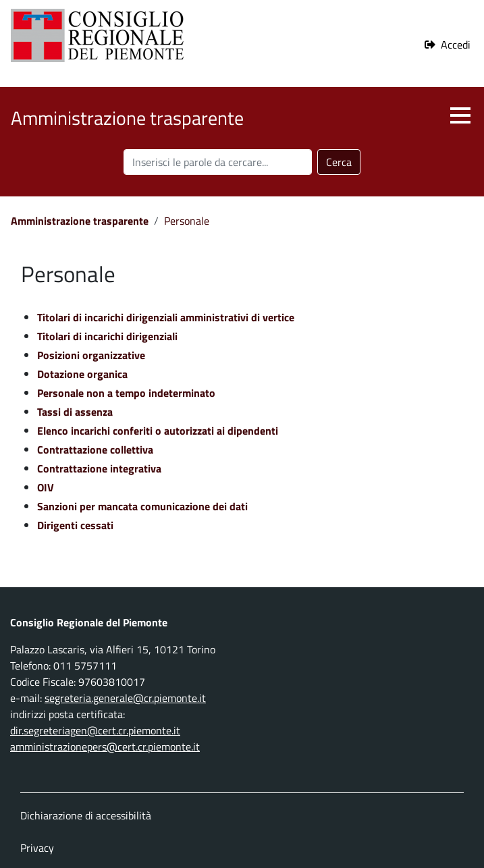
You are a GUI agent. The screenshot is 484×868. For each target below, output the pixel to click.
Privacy (37, 848)
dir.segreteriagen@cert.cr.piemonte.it (95, 730)
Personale (187, 221)
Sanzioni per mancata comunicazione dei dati (142, 506)
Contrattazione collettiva (95, 450)
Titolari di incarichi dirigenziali (107, 336)
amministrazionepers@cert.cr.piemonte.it (105, 747)
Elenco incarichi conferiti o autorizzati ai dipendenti (158, 431)
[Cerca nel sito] (218, 162)
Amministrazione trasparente (80, 221)
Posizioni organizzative (91, 355)
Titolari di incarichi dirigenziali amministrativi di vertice (166, 317)
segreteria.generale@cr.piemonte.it (125, 698)
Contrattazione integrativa (99, 468)
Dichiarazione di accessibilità (86, 815)
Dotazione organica (82, 374)
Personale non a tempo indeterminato (126, 393)
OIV (46, 487)
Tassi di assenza (75, 412)
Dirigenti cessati (75, 525)
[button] (460, 115)
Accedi (456, 45)
